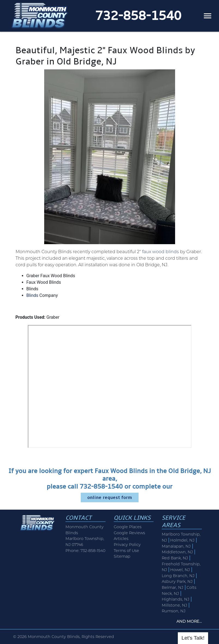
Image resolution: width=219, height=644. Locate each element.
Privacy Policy (127, 545)
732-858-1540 (138, 16)
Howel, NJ (180, 570)
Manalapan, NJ (176, 546)
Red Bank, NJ (175, 558)
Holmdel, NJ (182, 540)
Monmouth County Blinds (54, 637)
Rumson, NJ (174, 611)
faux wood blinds (160, 252)
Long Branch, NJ (178, 576)
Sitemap (122, 556)
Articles (121, 539)
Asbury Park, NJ (177, 581)
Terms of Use (126, 551)
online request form (110, 497)
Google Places (128, 527)
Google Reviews (129, 533)
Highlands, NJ (175, 599)
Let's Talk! (193, 638)
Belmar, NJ (172, 587)
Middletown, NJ (177, 552)
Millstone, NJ (174, 605)
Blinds (32, 295)
